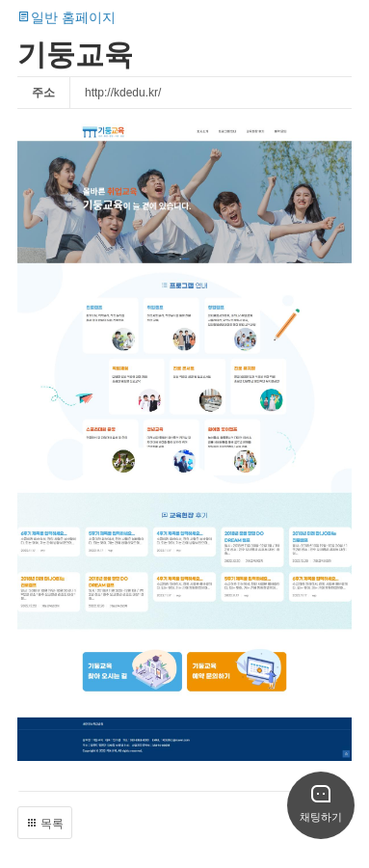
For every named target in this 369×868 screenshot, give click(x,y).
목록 (45, 824)
